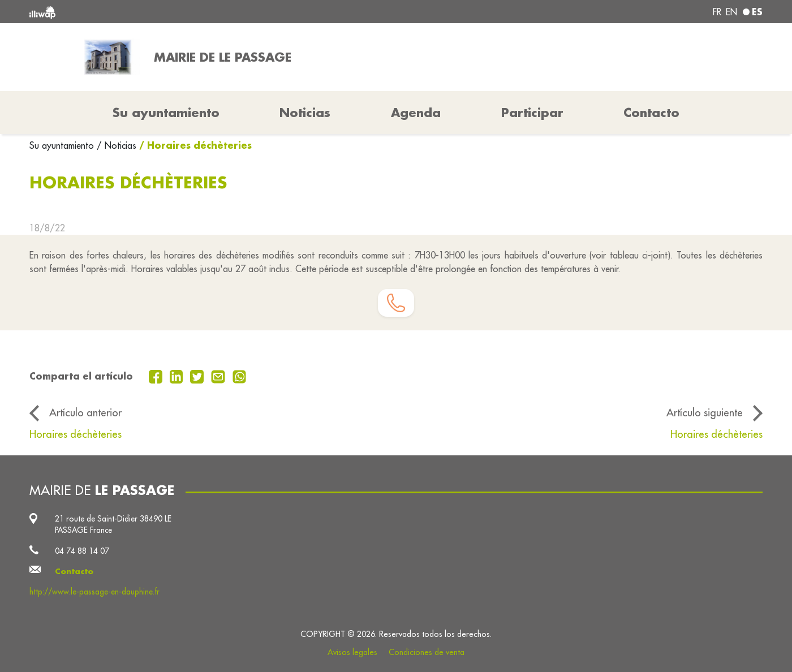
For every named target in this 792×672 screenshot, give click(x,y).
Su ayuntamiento (63, 145)
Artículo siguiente (705, 412)
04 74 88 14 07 (82, 551)
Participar (532, 113)
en (731, 12)
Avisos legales (352, 652)
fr (717, 12)
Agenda (416, 113)
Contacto (651, 113)
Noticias (305, 113)
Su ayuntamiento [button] (166, 113)
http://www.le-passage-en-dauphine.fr (94, 592)
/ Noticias (117, 145)
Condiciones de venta (427, 652)
